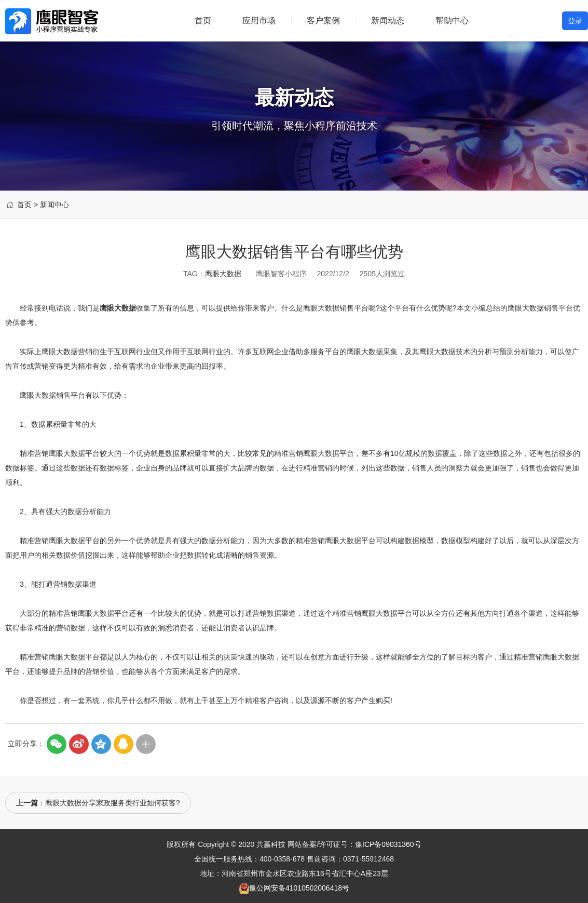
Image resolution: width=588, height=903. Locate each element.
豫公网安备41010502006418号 (299, 888)
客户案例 (323, 21)
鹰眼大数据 (223, 274)
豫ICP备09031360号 (388, 844)
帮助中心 (452, 21)
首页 (203, 21)
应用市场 (259, 21)
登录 (575, 21)
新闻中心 (54, 205)
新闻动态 (388, 21)
